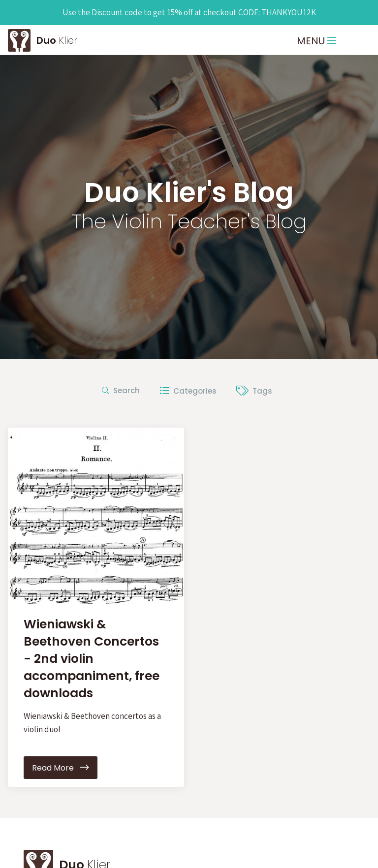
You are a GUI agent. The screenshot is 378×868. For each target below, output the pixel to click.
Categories (188, 390)
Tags (254, 390)
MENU (316, 41)
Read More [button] (61, 768)
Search (121, 390)
